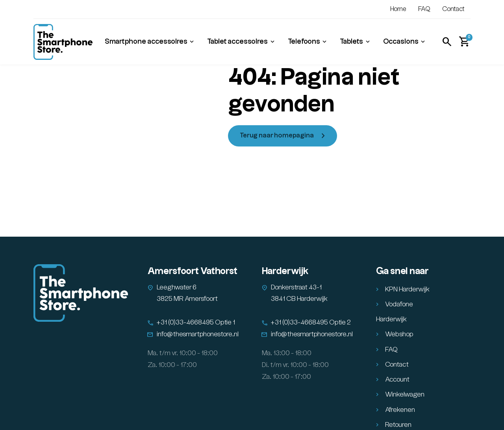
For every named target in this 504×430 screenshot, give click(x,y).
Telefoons (304, 42)
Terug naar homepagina (277, 135)
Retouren (398, 425)
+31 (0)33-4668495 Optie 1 (196, 322)
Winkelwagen (405, 395)
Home (398, 9)
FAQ (424, 9)
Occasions (401, 42)
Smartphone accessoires (146, 42)
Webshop (399, 334)
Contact (453, 9)
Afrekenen (400, 410)
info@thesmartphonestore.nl (198, 334)
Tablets (351, 42)
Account (397, 380)
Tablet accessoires (237, 42)
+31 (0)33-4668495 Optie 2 (311, 322)
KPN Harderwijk (407, 289)
